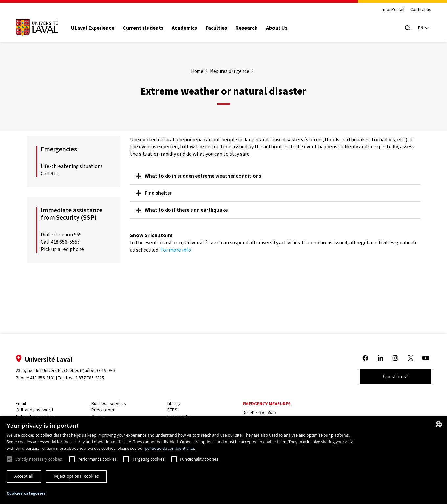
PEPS (173, 410)
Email (23, 403)
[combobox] (439, 424)
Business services (110, 403)
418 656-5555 (263, 413)
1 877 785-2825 (93, 378)
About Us (279, 28)
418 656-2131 (45, 378)
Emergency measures (266, 404)
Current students (146, 28)
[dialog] (224, 460)
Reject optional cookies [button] (76, 476)
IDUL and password (37, 410)
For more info (176, 250)
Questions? (393, 376)
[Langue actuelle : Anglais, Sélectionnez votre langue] (421, 28)
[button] (26, 494)
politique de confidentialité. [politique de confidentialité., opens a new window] (170, 448)
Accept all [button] (24, 476)
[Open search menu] (405, 28)
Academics (187, 28)
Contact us (418, 10)
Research (249, 28)
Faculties (219, 28)
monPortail (391, 10)
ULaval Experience (95, 28)
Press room (104, 410)
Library (175, 403)
